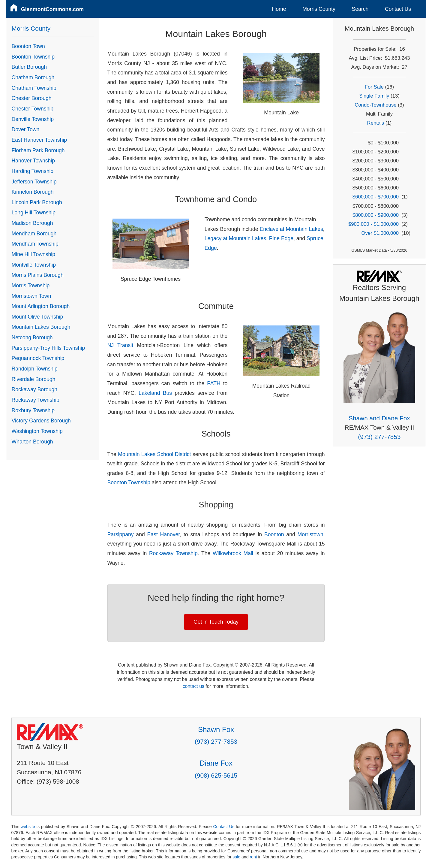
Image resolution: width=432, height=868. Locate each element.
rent (253, 857)
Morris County (319, 9)
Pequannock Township (38, 358)
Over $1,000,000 (380, 233)
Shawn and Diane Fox (379, 418)
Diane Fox (216, 763)
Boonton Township (129, 482)
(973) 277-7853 (379, 437)
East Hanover (164, 534)
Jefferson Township (34, 182)
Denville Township (33, 119)
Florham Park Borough (38, 150)
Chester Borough (32, 98)
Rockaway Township (173, 553)
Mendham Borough (34, 234)
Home (279, 9)
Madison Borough (32, 223)
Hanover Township (33, 161)
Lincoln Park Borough (37, 202)
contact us (193, 686)
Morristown (310, 534)
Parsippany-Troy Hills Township (48, 348)
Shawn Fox (216, 729)
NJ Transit (120, 345)
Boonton (274, 534)
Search (360, 9)
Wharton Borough (32, 442)
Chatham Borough (33, 77)
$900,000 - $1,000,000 (373, 224)
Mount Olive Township (37, 317)
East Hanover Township (39, 140)
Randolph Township (35, 369)
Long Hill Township (34, 213)
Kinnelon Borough (33, 192)
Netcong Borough (32, 337)
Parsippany (121, 534)
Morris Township (31, 286)
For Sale (374, 87)
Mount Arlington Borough (41, 306)
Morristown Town (31, 296)
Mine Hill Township (33, 254)
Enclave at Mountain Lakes (291, 229)
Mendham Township (35, 244)
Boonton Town (28, 46)
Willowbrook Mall (233, 553)
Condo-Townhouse (375, 105)
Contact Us (398, 9)
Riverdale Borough (34, 379)
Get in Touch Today (216, 622)
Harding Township (33, 171)
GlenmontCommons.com (52, 9)
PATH (214, 383)
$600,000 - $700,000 (376, 197)
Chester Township (33, 109)
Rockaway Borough (35, 389)
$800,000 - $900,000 (376, 215)
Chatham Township (34, 88)
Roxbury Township (33, 410)
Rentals (376, 123)
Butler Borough (29, 67)
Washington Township (37, 431)
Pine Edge (281, 238)
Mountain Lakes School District (154, 454)
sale (236, 857)
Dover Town (26, 129)
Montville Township (34, 265)
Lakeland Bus (155, 393)
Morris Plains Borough (38, 275)
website (28, 827)
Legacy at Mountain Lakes (235, 238)
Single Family (374, 96)
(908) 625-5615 (216, 775)
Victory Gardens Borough (41, 421)
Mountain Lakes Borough (41, 327)
